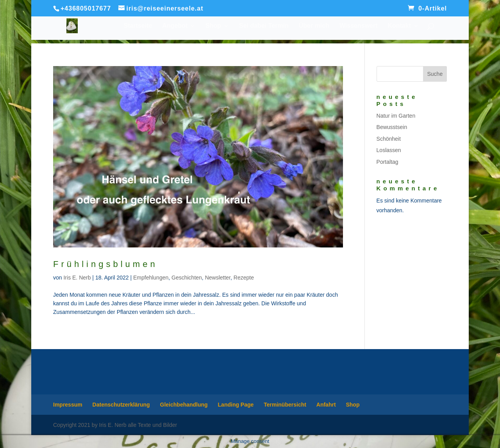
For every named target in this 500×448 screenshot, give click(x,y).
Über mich (314, 26)
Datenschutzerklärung (121, 405)
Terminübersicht (285, 405)
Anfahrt (326, 405)
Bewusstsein (392, 127)
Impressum (68, 405)
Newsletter (218, 278)
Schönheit (389, 139)
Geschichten (187, 278)
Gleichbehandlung (184, 405)
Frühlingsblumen (105, 264)
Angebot (175, 26)
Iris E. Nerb (77, 278)
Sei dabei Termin (264, 26)
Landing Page (236, 405)
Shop (213, 26)
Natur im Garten (396, 116)
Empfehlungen (151, 278)
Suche (435, 74)
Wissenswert (359, 26)
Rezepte (244, 278)
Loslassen (389, 150)
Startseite (138, 26)
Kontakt (399, 26)
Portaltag (387, 162)
